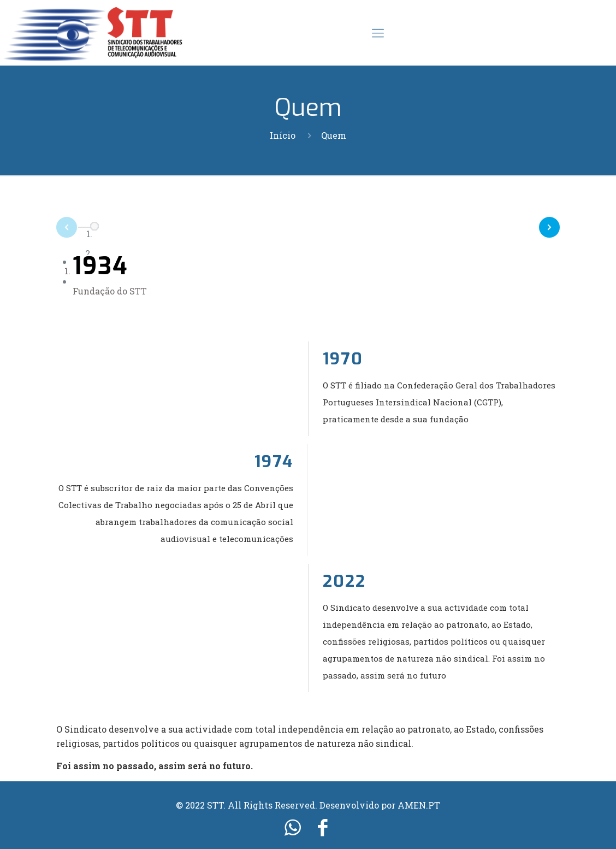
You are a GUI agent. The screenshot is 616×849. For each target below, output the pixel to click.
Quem (334, 135)
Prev (57, 230)
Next (559, 225)
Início (283, 135)
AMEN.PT (419, 805)
